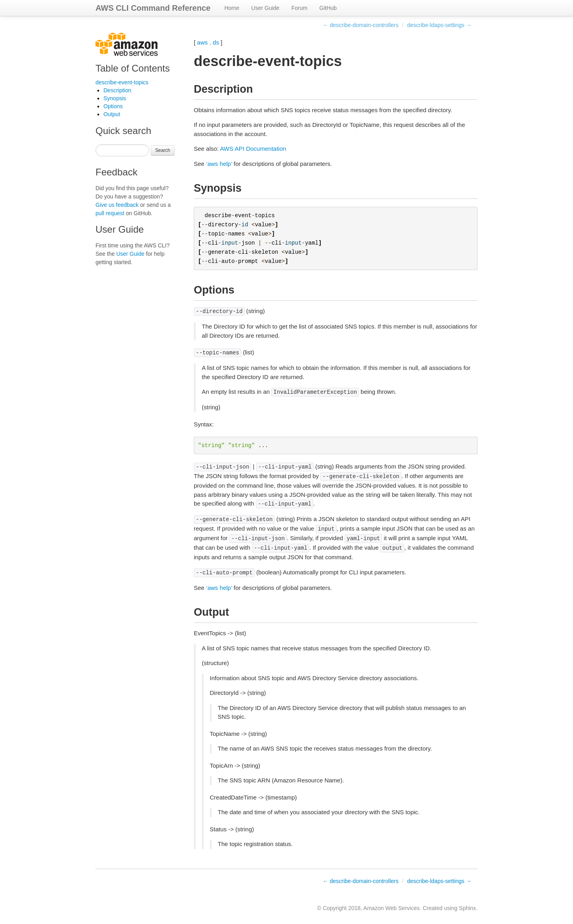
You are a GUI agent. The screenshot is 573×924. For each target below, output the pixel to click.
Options (113, 106)
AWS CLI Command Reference (153, 8)
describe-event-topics (122, 82)
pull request (110, 213)
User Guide (265, 8)
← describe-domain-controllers (361, 25)
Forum (299, 8)
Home (232, 8)
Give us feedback (117, 205)
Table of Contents (133, 68)
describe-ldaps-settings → (439, 25)
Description (117, 90)
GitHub (328, 8)
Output (112, 114)
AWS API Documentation (253, 149)
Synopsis (115, 98)
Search (163, 150)
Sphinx (467, 908)
